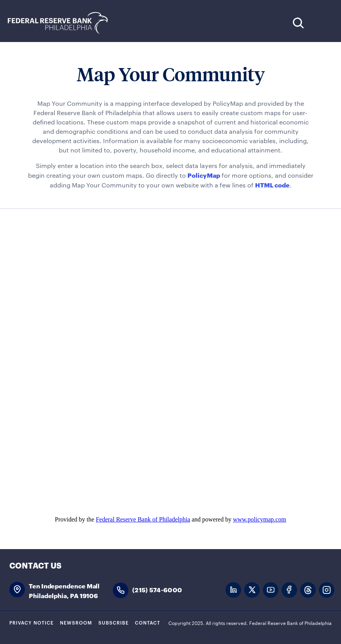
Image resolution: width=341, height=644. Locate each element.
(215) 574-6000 (157, 589)
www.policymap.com (260, 519)
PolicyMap (204, 175)
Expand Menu (322, 23)
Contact (148, 622)
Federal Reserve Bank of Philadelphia (62, 23)
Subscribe (114, 622)
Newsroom (76, 622)
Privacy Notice (31, 622)
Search (298, 23)
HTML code (272, 185)
